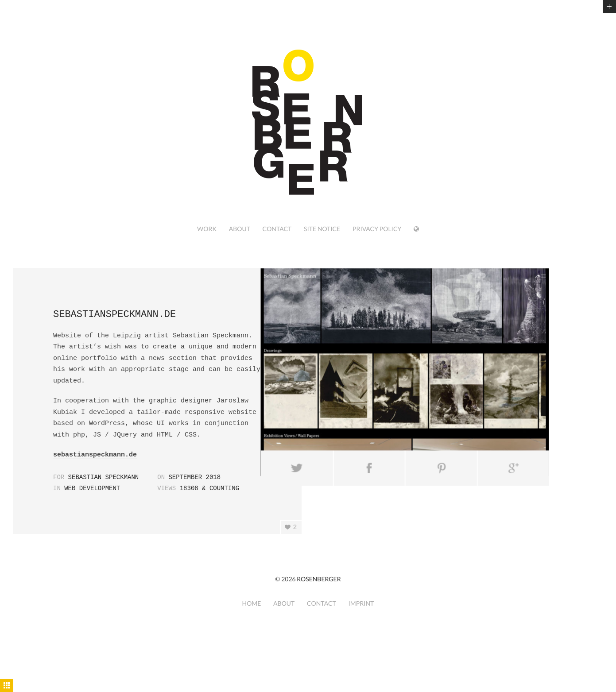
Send (491, 452)
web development (92, 488)
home (252, 603)
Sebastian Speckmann (104, 477)
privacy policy (377, 229)
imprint (361, 603)
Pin (419, 452)
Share (347, 452)
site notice (322, 229)
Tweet (275, 452)
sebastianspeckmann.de (95, 455)
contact (277, 229)
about (240, 229)
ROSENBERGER (319, 579)
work (207, 229)
